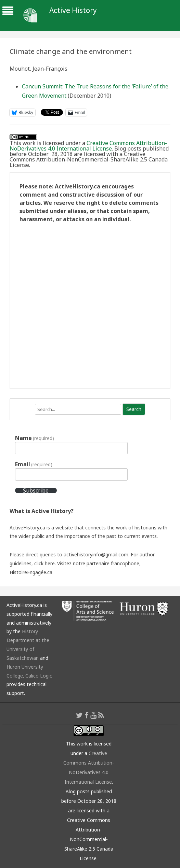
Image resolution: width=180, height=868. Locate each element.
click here (44, 563)
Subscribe (36, 490)
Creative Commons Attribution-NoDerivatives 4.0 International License (88, 146)
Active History (73, 10)
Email (34, 464)
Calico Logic (39, 676)
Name (35, 438)
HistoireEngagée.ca (31, 572)
